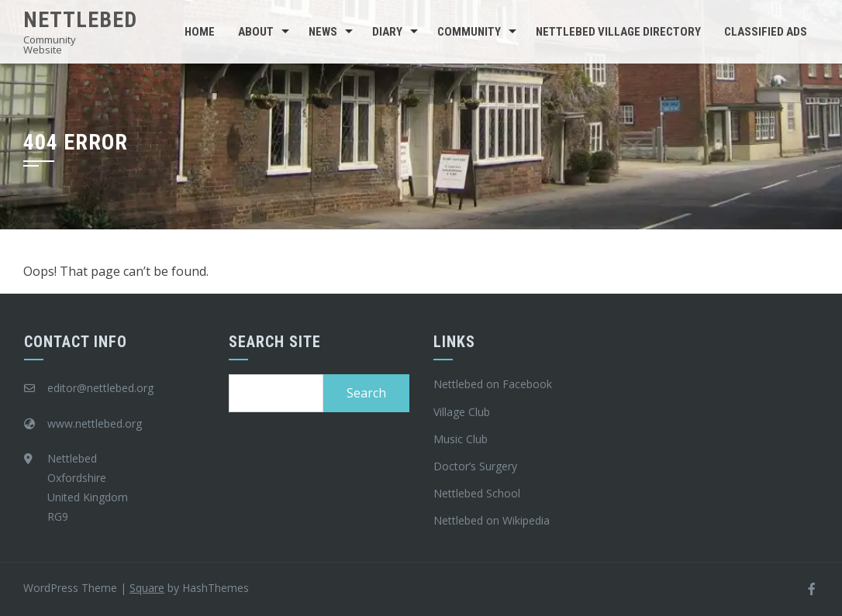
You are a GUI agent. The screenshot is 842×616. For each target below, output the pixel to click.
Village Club (462, 412)
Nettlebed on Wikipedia (492, 520)
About (256, 32)
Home (200, 32)
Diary (387, 32)
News (323, 32)
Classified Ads (766, 32)
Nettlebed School (477, 493)
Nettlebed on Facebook (493, 384)
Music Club (461, 439)
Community (469, 32)
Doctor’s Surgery (475, 466)
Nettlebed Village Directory (618, 32)
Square (147, 588)
